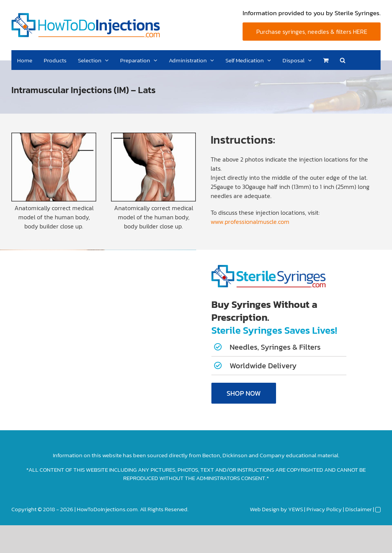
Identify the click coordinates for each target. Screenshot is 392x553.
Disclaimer (359, 509)
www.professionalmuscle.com (250, 222)
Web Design (265, 509)
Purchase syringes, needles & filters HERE (312, 32)
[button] (343, 60)
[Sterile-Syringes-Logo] (268, 268)
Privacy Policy (324, 509)
